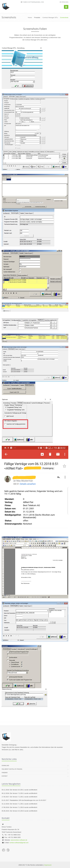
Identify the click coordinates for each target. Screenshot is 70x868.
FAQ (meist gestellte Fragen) (12, 769)
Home (30, 18)
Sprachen (65, 2)
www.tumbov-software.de (19, 840)
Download (5, 766)
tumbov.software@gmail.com (33, 2)
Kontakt (5, 776)
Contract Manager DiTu (50, 18)
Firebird (5, 773)
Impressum (48, 865)
